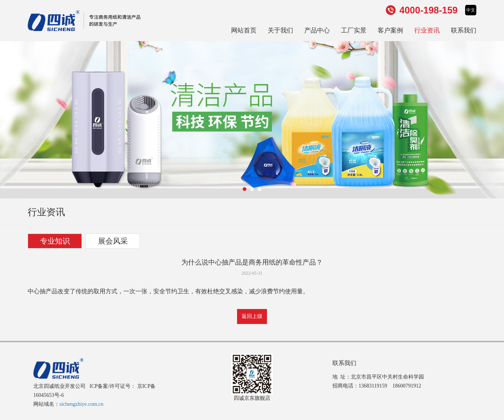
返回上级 (252, 316)
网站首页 (244, 30)
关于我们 (280, 30)
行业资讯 (427, 30)
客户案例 (390, 30)
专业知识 (55, 241)
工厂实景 (354, 30)
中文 (471, 10)
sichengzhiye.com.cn (81, 404)
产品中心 (317, 30)
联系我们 (464, 30)
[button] (245, 189)
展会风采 (113, 241)
